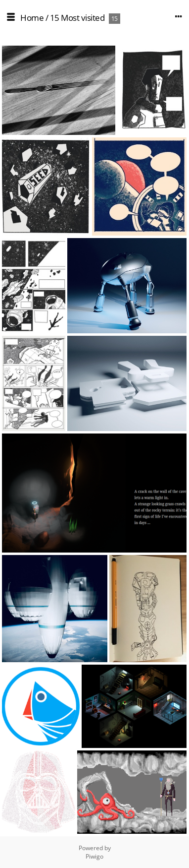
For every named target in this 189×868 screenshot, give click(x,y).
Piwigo (94, 856)
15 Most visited (77, 18)
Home (32, 18)
